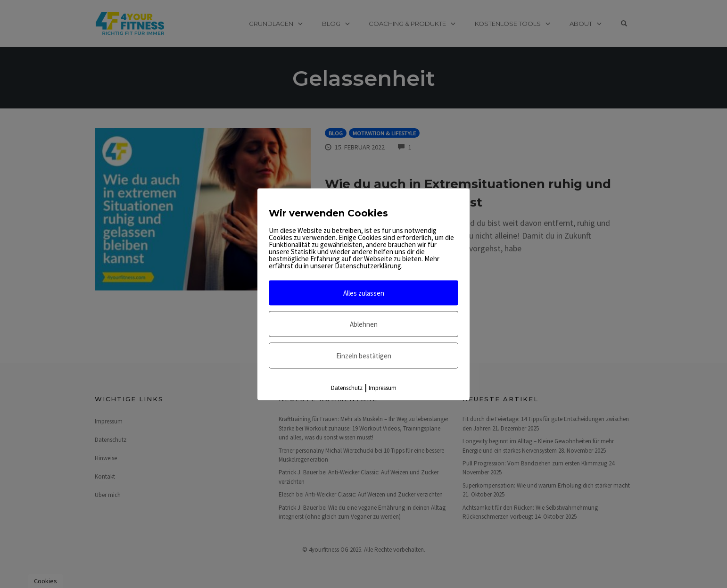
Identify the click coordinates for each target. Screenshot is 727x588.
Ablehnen (364, 324)
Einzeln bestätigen (364, 355)
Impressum (383, 387)
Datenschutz (347, 387)
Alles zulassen (364, 293)
